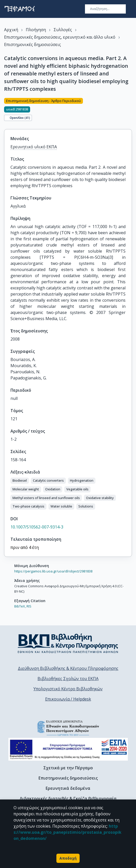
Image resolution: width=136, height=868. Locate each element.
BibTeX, (20, 606)
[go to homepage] (20, 9)
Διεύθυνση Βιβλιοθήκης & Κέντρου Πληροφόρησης (68, 668)
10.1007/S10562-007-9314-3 (37, 527)
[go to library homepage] (68, 643)
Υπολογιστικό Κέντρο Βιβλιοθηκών (68, 689)
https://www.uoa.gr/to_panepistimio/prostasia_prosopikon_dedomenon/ (67, 832)
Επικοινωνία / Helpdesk (68, 699)
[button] (20, 481)
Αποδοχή (68, 858)
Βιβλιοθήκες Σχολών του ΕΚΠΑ (68, 679)
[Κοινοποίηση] (130, 110)
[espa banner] (68, 749)
